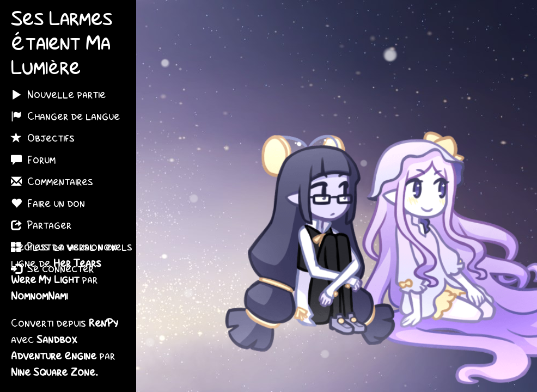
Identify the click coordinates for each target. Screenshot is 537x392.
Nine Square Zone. (54, 373)
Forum (33, 160)
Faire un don (48, 203)
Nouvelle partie (58, 94)
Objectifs (43, 138)
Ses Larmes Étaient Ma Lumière (62, 45)
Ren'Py (103, 324)
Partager (41, 225)
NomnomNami (39, 297)
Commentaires (52, 181)
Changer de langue (65, 116)
